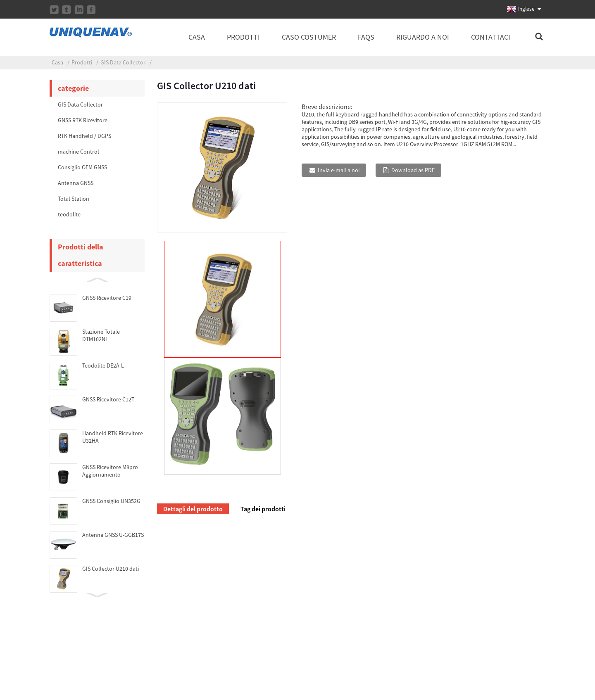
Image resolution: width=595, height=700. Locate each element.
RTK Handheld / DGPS (84, 136)
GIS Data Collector (123, 62)
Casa (197, 37)
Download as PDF (413, 170)
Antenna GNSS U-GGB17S (113, 535)
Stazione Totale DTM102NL (101, 335)
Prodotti (243, 37)
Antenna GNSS (76, 183)
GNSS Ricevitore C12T (108, 399)
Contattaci (491, 37)
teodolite (69, 214)
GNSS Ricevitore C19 (107, 298)
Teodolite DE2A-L (103, 365)
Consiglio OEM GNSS (82, 167)
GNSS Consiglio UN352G (111, 501)
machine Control (79, 152)
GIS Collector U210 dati (111, 569)
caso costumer (309, 37)
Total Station (74, 199)
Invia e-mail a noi (339, 170)
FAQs (366, 37)
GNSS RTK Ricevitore (83, 120)
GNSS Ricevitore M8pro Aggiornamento (110, 471)
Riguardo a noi (423, 37)
